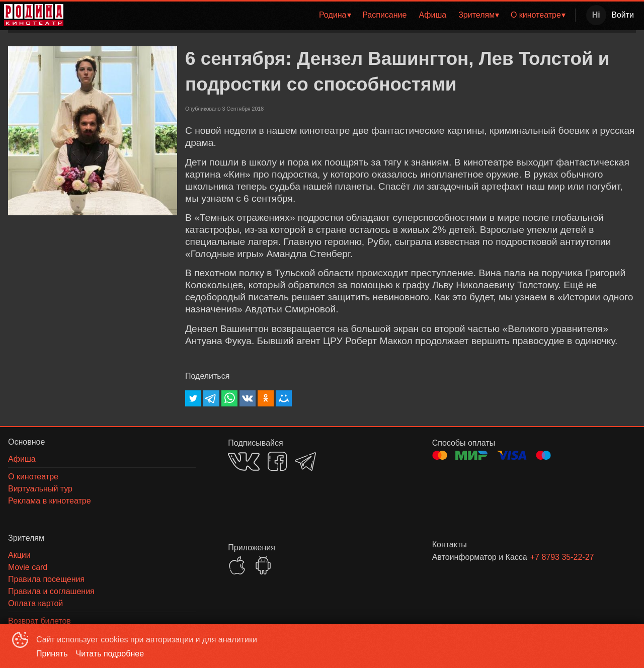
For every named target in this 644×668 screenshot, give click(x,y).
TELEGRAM (305, 462)
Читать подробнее (110, 654)
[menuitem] (335, 15)
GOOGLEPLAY (263, 565)
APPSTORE (237, 565)
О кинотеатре (536, 15)
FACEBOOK (277, 461)
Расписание (384, 15)
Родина (333, 15)
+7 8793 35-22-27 (562, 557)
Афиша (432, 15)
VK (244, 462)
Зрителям (476, 15)
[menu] (321, 15)
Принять (52, 654)
